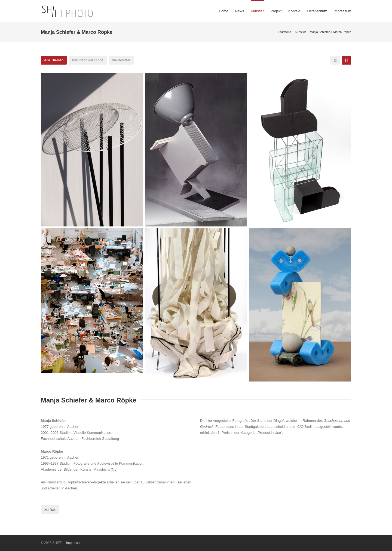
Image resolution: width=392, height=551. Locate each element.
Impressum (74, 543)
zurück (50, 510)
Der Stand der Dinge (88, 60)
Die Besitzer (121, 60)
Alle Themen (54, 60)
